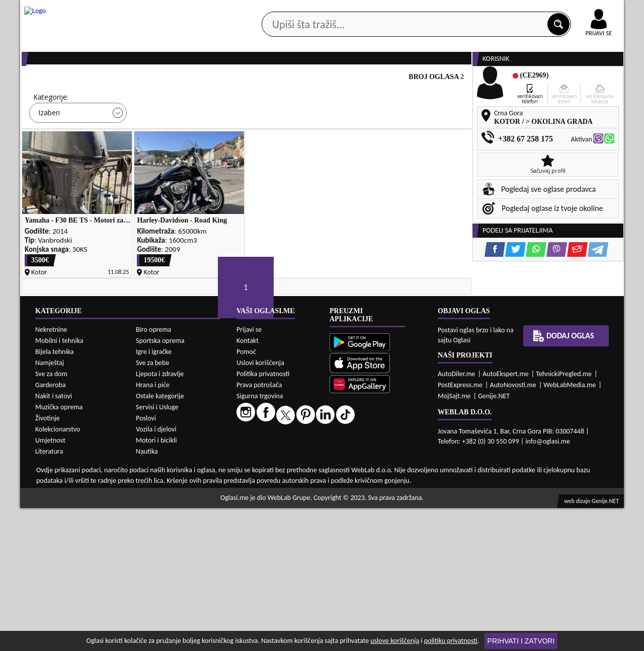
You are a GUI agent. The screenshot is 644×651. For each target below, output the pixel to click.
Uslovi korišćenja (260, 506)
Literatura (49, 594)
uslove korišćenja (395, 641)
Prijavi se (249, 473)
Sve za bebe (152, 506)
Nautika (147, 594)
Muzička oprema (59, 550)
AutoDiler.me (457, 517)
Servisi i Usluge (157, 550)
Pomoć (246, 495)
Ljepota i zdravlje (160, 517)
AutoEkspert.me (506, 517)
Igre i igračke (154, 495)
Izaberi (49, 151)
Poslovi (146, 561)
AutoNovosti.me (513, 528)
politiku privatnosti (451, 641)
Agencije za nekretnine (345, 80)
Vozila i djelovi (156, 572)
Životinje (48, 561)
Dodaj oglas (593, 80)
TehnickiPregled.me (564, 517)
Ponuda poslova (517, 80)
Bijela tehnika (55, 495)
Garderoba (51, 528)
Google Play (267, 9)
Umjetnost (50, 583)
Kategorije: (51, 136)
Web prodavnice (171, 80)
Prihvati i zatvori (521, 641)
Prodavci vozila (251, 80)
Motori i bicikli (156, 583)
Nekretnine (51, 473)
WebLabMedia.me (570, 528)
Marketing (453, 10)
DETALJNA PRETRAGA (136, 181)
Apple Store (331, 9)
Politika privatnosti (263, 517)
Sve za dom (51, 517)
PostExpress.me (460, 528)
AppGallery (393, 10)
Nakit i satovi (54, 539)
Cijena (155, 136)
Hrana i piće (153, 528)
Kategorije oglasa (85, 80)
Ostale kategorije (160, 539)
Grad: (266, 136)
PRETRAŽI (357, 181)
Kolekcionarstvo (58, 572)
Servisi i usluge (437, 80)
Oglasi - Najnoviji (405, 151)
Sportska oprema (160, 484)
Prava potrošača (259, 528)
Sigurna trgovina (260, 539)
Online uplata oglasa (578, 10)
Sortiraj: (382, 136)
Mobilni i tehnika (59, 484)
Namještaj (50, 506)
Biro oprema (153, 473)
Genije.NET (494, 539)
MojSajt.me (454, 539)
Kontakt (507, 9)
